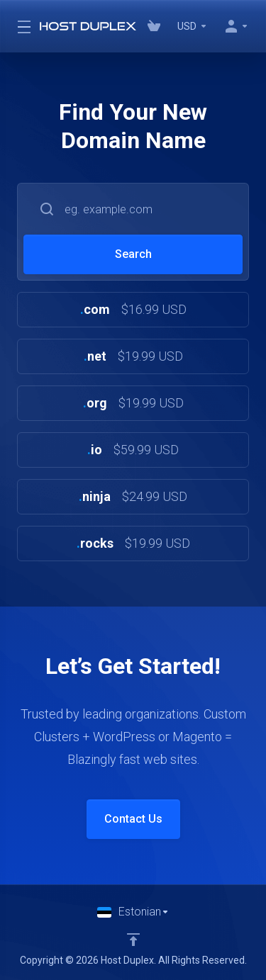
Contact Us (133, 819)
